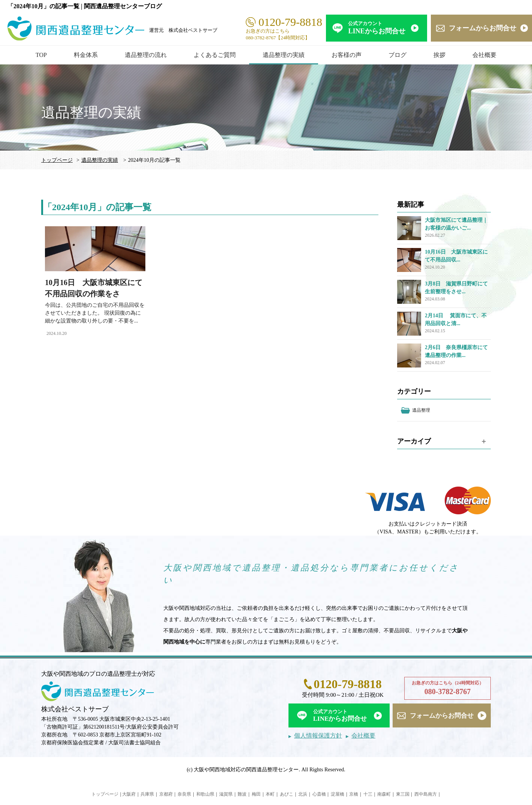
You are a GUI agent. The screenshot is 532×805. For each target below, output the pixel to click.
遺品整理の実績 (284, 55)
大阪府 (129, 794)
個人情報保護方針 (318, 736)
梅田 (256, 794)
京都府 (166, 794)
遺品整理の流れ (146, 55)
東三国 (403, 794)
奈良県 (184, 794)
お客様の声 (347, 55)
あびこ (287, 794)
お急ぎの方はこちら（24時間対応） (448, 689)
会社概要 (484, 55)
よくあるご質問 (215, 55)
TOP (41, 55)
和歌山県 (205, 794)
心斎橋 (319, 794)
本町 (270, 794)
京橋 (354, 794)
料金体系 (86, 55)
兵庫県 (147, 794)
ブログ (398, 55)
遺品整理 (421, 410)
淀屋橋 (338, 794)
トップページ (57, 160)
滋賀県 (226, 794)
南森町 (384, 794)
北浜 (303, 794)
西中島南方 (426, 794)
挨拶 (439, 55)
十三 (368, 794)
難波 (242, 794)
